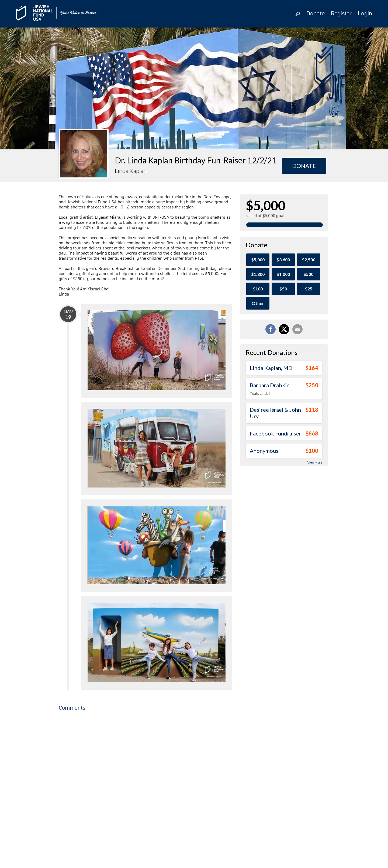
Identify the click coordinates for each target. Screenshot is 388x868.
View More (315, 462)
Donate (316, 14)
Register (341, 14)
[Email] (297, 329)
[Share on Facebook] (271, 329)
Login (365, 14)
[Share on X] (284, 329)
